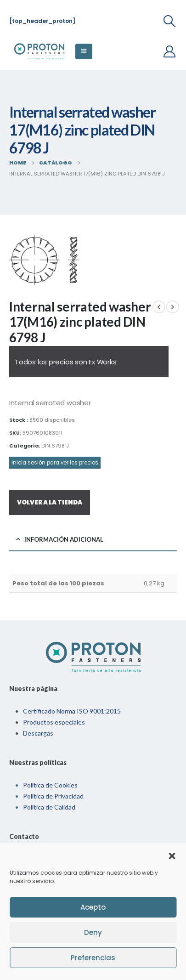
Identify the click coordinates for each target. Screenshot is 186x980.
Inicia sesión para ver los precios (55, 463)
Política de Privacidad (53, 796)
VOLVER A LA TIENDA (50, 502)
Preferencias (93, 958)
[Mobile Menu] (84, 51)
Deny (93, 932)
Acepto (93, 907)
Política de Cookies (50, 785)
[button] (172, 855)
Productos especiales (54, 722)
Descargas (38, 733)
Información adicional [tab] (64, 539)
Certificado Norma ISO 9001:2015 (72, 711)
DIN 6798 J (55, 446)
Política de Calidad (49, 807)
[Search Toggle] (170, 21)
